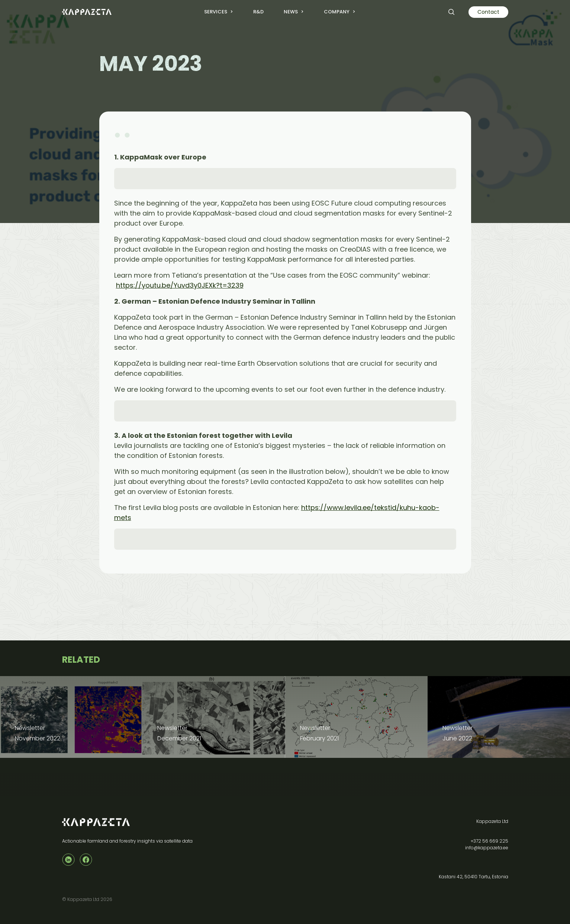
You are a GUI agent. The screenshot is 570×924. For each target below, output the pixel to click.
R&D (258, 12)
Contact (488, 12)
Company (337, 12)
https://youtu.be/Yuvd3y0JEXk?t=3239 (180, 285)
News (291, 12)
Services (216, 12)
